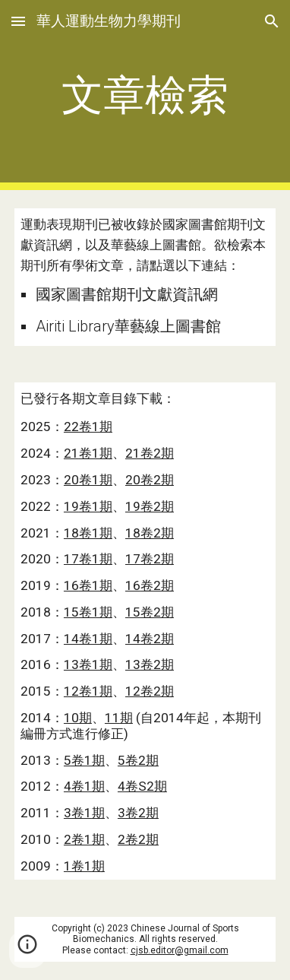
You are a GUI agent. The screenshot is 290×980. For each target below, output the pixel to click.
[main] (145, 95)
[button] (18, 21)
